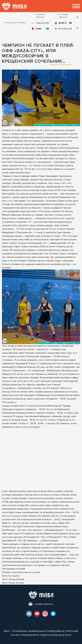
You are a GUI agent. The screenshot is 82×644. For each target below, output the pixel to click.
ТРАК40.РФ (41, 23)
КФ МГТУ (63, 23)
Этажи (39, 29)
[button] (77, 28)
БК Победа (63, 29)
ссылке (36, 572)
